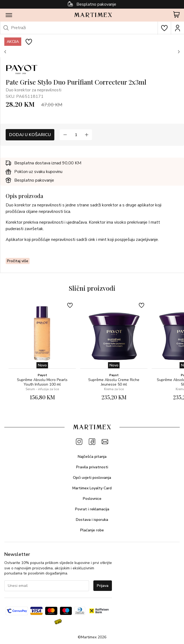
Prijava (103, 586)
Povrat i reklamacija (92, 509)
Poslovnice (92, 499)
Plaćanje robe (92, 530)
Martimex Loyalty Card (92, 488)
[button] (5, 52)
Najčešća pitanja (92, 457)
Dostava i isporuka (92, 520)
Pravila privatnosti (92, 467)
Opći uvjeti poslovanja (92, 478)
